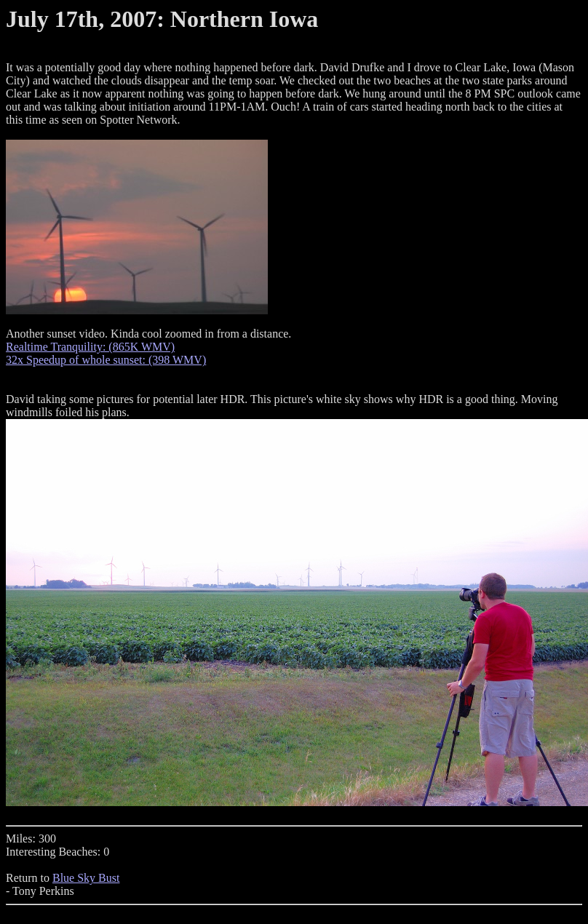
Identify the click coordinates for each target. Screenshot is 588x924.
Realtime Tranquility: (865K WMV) (90, 347)
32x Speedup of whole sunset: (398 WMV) (106, 360)
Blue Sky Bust (86, 878)
